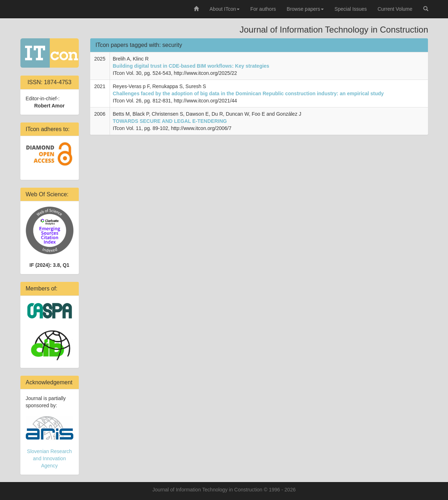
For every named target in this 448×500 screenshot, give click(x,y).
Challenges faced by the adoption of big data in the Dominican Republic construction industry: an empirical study (248, 93)
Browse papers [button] (305, 9)
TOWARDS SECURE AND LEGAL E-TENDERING (170, 121)
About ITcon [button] (225, 9)
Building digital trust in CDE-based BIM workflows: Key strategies (191, 66)
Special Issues (351, 9)
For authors (263, 9)
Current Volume (395, 9)
